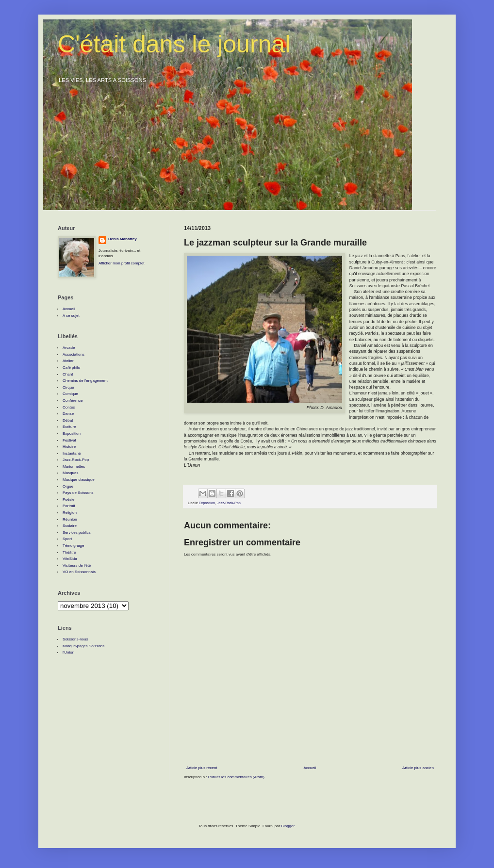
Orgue (68, 486)
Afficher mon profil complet (122, 263)
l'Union (68, 652)
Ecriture (69, 427)
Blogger (288, 826)
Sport (67, 539)
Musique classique (79, 480)
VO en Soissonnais (79, 572)
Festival (69, 440)
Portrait (69, 506)
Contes (69, 407)
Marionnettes (74, 467)
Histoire (69, 447)
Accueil (310, 768)
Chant (68, 374)
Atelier (68, 361)
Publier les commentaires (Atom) (236, 777)
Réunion (70, 519)
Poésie (68, 500)
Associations (74, 354)
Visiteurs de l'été (77, 565)
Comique (70, 394)
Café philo (71, 368)
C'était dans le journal (174, 44)
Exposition (207, 503)
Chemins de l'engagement (85, 381)
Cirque (68, 387)
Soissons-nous (75, 639)
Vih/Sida (70, 559)
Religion (70, 513)
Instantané (72, 453)
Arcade (69, 348)
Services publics (77, 532)
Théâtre (69, 552)
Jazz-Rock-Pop (229, 503)
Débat (68, 420)
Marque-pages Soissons (83, 646)
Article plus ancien (418, 768)
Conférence (73, 401)
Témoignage (73, 546)
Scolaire (70, 526)
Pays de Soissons (78, 493)
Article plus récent (202, 768)
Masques (70, 473)
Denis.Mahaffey (123, 239)
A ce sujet (71, 316)
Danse (68, 414)
